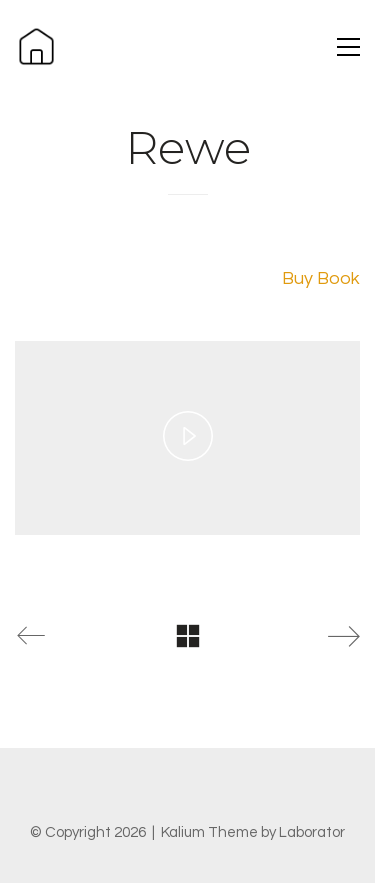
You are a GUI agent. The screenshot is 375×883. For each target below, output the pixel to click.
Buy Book (321, 278)
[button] (348, 47)
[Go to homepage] (36, 46)
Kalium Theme (209, 832)
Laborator (312, 832)
